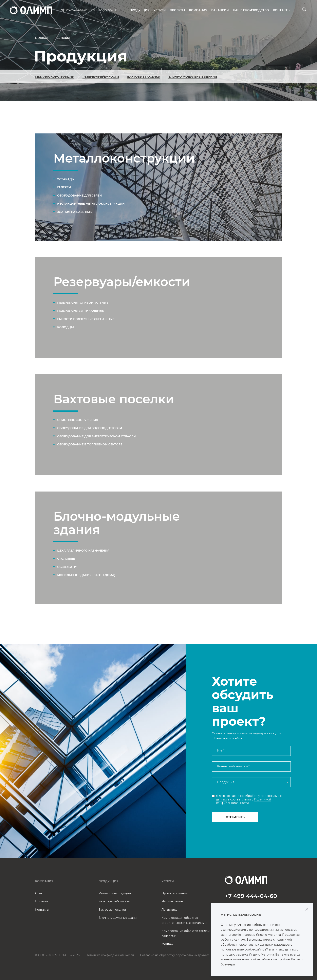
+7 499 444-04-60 (251, 896)
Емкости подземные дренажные (86, 319)
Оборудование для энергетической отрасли (97, 436)
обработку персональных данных (249, 798)
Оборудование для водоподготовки (90, 428)
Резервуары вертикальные (81, 311)
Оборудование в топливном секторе (90, 444)
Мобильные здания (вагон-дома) (86, 575)
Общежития (68, 567)
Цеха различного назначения (83, 551)
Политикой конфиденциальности (244, 801)
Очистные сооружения (78, 420)
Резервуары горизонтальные (83, 303)
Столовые (66, 559)
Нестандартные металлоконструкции (91, 204)
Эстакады (66, 179)
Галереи (64, 187)
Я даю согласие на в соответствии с (249, 799)
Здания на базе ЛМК (74, 212)
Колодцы (66, 327)
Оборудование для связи (80, 196)
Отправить (235, 817)
